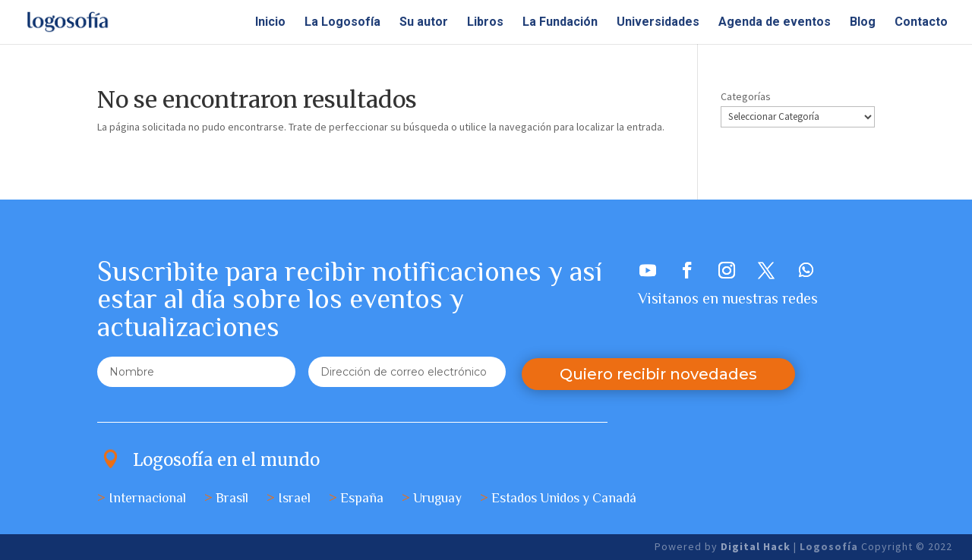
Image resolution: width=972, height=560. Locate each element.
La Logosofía (342, 23)
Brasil (232, 498)
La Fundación (560, 23)
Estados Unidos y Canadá (564, 498)
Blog (863, 23)
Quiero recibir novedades (658, 374)
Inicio (270, 23)
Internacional (147, 498)
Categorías (746, 96)
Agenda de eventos (775, 23)
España (362, 498)
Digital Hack (757, 546)
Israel (294, 498)
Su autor (424, 23)
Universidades (658, 23)
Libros (485, 23)
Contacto (921, 23)
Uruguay (437, 498)
